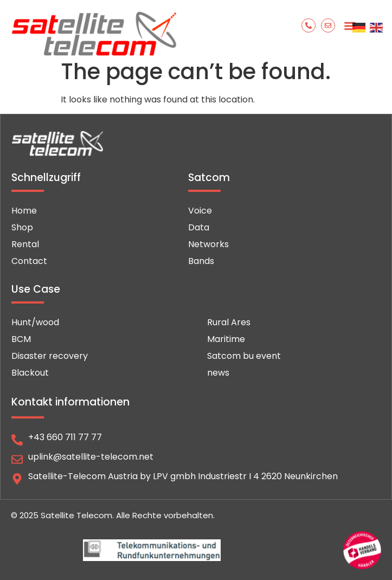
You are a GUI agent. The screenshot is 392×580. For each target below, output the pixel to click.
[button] (350, 26)
